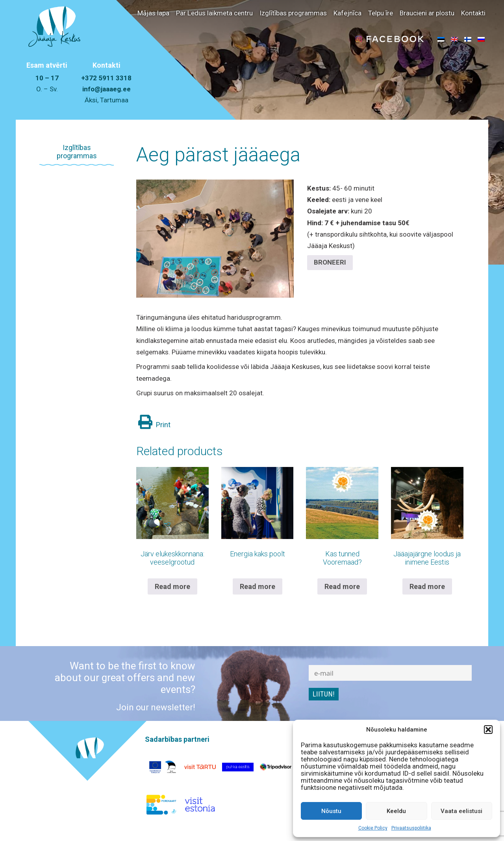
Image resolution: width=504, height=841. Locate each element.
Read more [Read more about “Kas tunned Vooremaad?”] (342, 586)
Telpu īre (381, 13)
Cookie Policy (373, 828)
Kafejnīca (347, 13)
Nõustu (331, 811)
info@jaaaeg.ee (107, 89)
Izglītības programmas (293, 13)
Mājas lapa (153, 13)
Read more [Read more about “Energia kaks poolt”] (258, 586)
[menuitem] (441, 39)
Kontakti (473, 13)
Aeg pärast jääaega (218, 155)
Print (154, 425)
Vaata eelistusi (461, 811)
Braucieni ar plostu (427, 13)
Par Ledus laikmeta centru (214, 13)
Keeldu (396, 811)
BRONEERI (330, 262)
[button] (488, 730)
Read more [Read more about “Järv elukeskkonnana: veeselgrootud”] (172, 586)
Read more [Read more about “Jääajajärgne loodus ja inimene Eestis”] (427, 586)
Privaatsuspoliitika (411, 828)
